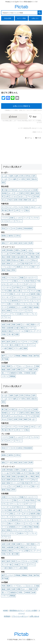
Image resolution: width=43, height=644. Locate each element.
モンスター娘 (7, 345)
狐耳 (9, 342)
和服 (30, 307)
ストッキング (7, 297)
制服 (22, 278)
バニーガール (7, 287)
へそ (17, 193)
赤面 (15, 243)
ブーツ (4, 304)
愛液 (3, 270)
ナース (4, 307)
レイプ (15, 366)
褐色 (10, 331)
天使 (36, 342)
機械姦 (25, 356)
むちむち (29, 190)
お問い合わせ (34, 616)
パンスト (37, 301)
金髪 (3, 324)
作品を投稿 (8, 18)
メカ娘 (4, 348)
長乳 (29, 179)
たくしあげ (6, 254)
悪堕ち (18, 250)
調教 (19, 370)
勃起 (9, 270)
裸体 (9, 264)
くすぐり (5, 376)
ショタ (38, 207)
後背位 (11, 236)
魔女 (39, 294)
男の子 (11, 210)
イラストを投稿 (31, 610)
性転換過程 (28, 228)
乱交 (3, 260)
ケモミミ (23, 345)
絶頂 (21, 243)
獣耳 (14, 342)
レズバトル (26, 267)
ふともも (14, 196)
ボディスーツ (30, 284)
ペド (22, 210)
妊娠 (24, 250)
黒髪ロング (35, 324)
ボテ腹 (11, 190)
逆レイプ (5, 373)
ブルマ (29, 311)
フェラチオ (35, 218)
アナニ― (19, 221)
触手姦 (36, 356)
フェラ (26, 218)
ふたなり (10, 356)
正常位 (18, 236)
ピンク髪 (26, 324)
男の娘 (4, 210)
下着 (38, 281)
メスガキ (20, 207)
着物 (9, 311)
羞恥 (3, 243)
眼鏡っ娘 (12, 291)
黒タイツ (20, 304)
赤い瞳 (11, 334)
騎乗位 (4, 236)
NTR (13, 254)
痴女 (3, 257)
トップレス (32, 314)
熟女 (27, 210)
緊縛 (9, 366)
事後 (37, 257)
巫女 (3, 311)
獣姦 (31, 356)
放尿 (14, 370)
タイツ (24, 287)
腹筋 (32, 193)
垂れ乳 (35, 179)
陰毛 (22, 193)
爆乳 (12, 176)
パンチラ (5, 294)
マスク (33, 291)
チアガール (6, 317)
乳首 (10, 200)
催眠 (9, 370)
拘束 (3, 366)
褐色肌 (4, 331)
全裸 (3, 250)
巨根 (21, 200)
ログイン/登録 (21, 18)
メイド (21, 281)
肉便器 (28, 373)
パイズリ (5, 218)
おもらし (31, 366)
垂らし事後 (30, 257)
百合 (3, 228)
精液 (9, 257)
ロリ (3, 207)
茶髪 (27, 331)
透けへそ (35, 267)
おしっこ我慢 (27, 370)
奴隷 (34, 373)
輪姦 (3, 370)
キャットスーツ (19, 297)
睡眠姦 (13, 376)
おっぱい (5, 176)
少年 (17, 210)
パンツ (21, 284)
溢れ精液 (21, 257)
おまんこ (22, 196)
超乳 (17, 176)
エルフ (20, 342)
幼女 (27, 207)
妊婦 (36, 190)
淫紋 (15, 281)
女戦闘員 (12, 307)
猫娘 (25, 348)
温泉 (3, 264)
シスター (19, 294)
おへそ (11, 193)
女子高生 (17, 287)
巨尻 (27, 193)
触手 (3, 356)
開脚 (9, 260)
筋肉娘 (4, 193)
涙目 (26, 243)
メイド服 (35, 304)
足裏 (15, 200)
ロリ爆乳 (13, 179)
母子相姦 (5, 359)
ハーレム (5, 267)
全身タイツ (22, 314)
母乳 (3, 183)
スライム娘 (18, 348)
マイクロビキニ (13, 278)
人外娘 (16, 345)
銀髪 (19, 324)
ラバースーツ (7, 281)
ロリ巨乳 (22, 179)
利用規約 (7, 616)
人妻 (19, 291)
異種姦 (18, 356)
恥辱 (31, 243)
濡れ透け (32, 254)
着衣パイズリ (25, 260)
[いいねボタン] (14, 117)
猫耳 (3, 342)
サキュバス (28, 342)
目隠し (21, 373)
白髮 (17, 328)
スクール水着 (22, 307)
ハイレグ (25, 291)
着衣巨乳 (15, 301)
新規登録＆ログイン (17, 610)
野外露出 (10, 250)
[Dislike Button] (34, 117)
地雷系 (33, 294)
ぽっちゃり (20, 190)
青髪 (3, 328)
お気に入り (35, 18)
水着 (3, 278)
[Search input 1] (20, 13)
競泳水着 (32, 287)
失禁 (36, 370)
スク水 (4, 291)
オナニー (10, 221)
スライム (32, 345)
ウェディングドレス (9, 314)
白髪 (9, 324)
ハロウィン (13, 284)
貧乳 (34, 176)
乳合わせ (15, 260)
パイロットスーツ (19, 311)
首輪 (39, 291)
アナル (30, 196)
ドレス (28, 304)
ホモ (14, 228)
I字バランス (35, 264)
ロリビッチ (11, 207)
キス (3, 221)
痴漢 (19, 267)
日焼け (4, 334)
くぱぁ (30, 250)
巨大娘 (36, 196)
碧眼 (17, 334)
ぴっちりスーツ (31, 278)
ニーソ (29, 297)
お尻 (7, 196)
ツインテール (19, 331)
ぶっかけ (19, 218)
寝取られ (20, 254)
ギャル (26, 294)
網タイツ (12, 304)
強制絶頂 (13, 373)
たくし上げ (16, 264)
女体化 (20, 228)
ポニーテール (31, 328)
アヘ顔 (9, 243)
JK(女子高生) (30, 281)
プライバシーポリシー (20, 616)
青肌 (22, 328)
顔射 (12, 218)
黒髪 (14, 324)
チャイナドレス (26, 301)
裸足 (12, 294)
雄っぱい (32, 200)
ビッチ (13, 267)
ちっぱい (5, 179)
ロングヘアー (35, 331)
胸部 (26, 200)
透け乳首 (25, 264)
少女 (32, 207)
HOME (6, 610)
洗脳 (37, 366)
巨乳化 (28, 176)
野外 (14, 270)
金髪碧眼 (10, 328)
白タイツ (37, 297)
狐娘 (10, 348)
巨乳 (22, 176)
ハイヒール (6, 301)
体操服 (36, 307)
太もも (4, 200)
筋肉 (38, 193)
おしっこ (22, 366)
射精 (14, 257)
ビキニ (4, 284)
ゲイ (9, 228)
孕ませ (35, 260)
